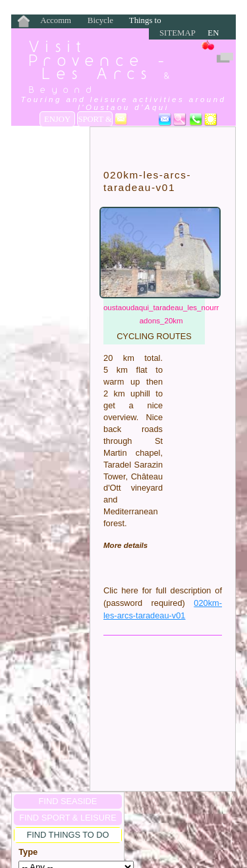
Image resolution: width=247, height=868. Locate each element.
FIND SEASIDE (68, 801)
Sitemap (178, 33)
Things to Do (145, 21)
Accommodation (56, 21)
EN (213, 33)
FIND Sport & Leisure (68, 818)
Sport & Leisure (95, 121)
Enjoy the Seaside (57, 121)
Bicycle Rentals (100, 21)
